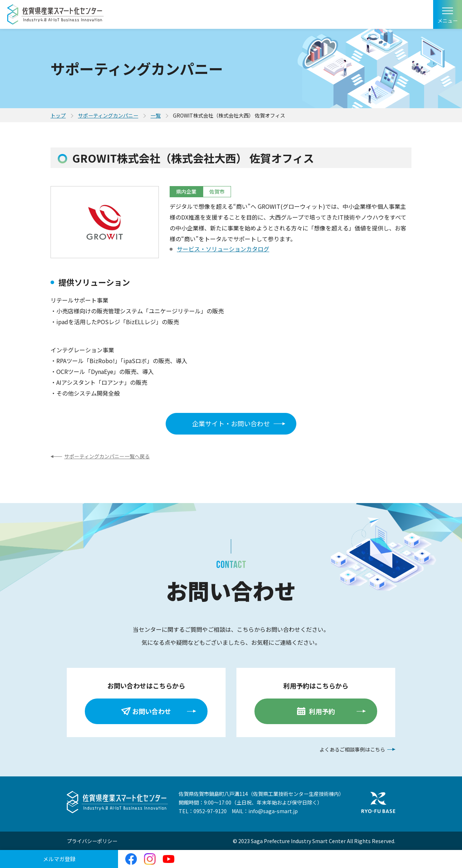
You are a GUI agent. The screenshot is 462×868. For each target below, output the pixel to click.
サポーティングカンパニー (108, 115)
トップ (58, 115)
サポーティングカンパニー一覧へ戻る (107, 456)
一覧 (156, 115)
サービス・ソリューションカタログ (223, 249)
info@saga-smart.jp (273, 811)
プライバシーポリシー (92, 841)
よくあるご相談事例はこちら (352, 749)
